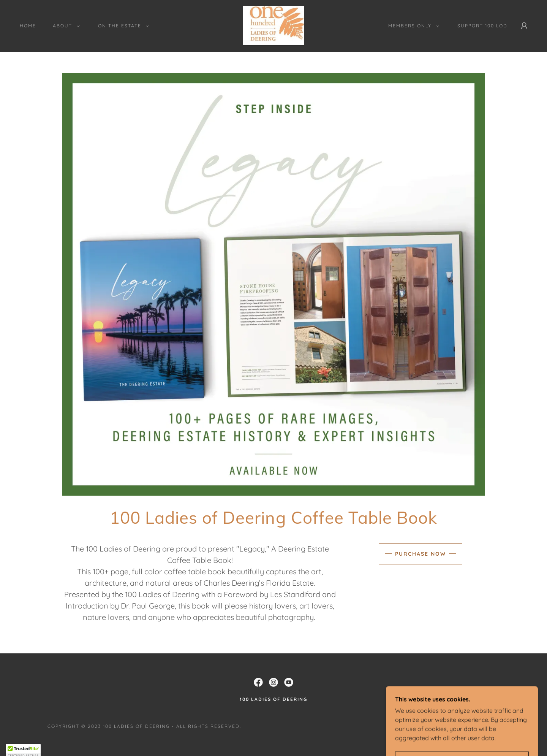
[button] (65, 26)
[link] (273, 25)
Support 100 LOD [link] (482, 26)
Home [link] (28, 26)
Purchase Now (421, 554)
